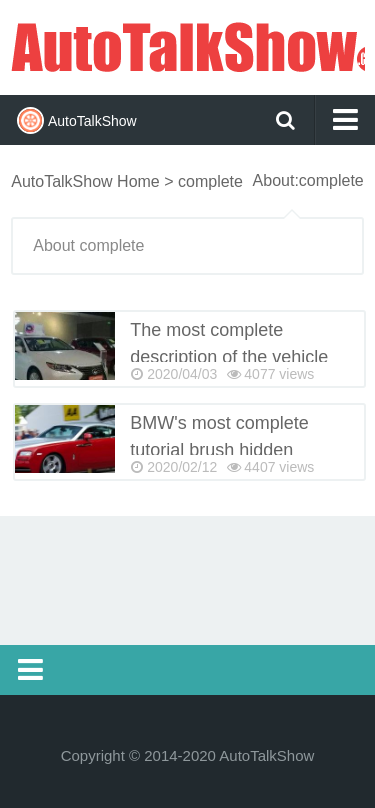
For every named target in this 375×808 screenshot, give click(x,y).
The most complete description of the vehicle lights (229, 357)
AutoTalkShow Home (85, 181)
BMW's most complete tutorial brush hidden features (219, 450)
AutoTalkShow (187, 45)
